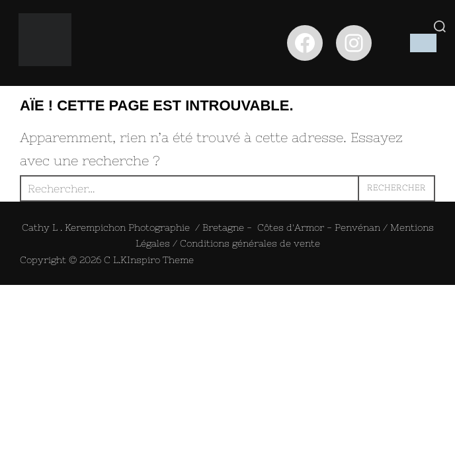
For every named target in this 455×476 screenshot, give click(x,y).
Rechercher (396, 188)
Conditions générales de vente (250, 243)
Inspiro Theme (160, 260)
